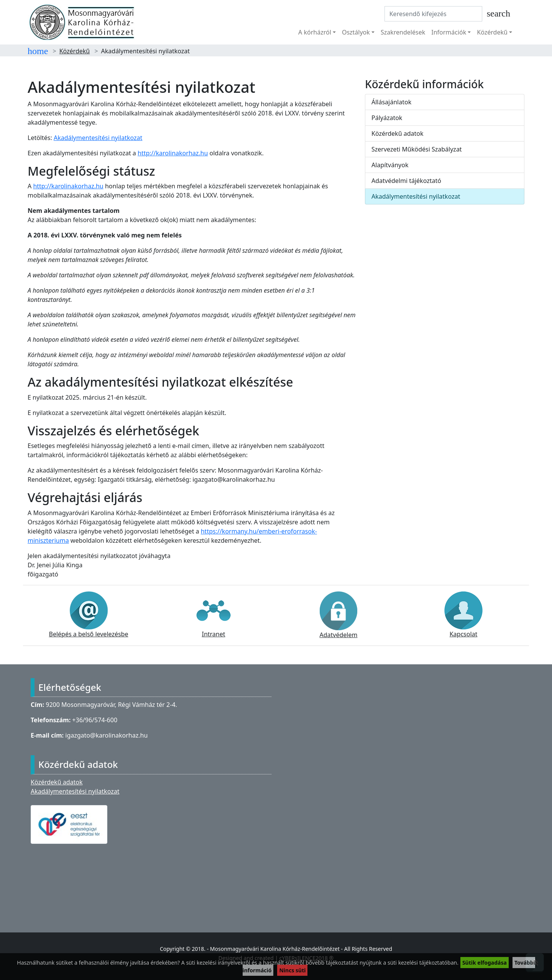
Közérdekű (75, 51)
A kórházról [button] (315, 32)
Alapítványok (390, 165)
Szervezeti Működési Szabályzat (417, 149)
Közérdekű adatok (398, 133)
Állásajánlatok (391, 102)
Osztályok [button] (356, 32)
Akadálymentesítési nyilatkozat (98, 138)
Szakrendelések (403, 32)
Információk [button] (449, 32)
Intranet (214, 615)
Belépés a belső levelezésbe (89, 615)
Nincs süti (292, 970)
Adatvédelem (338, 615)
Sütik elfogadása (485, 963)
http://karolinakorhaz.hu (173, 153)
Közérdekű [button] (492, 32)
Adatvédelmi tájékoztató (406, 181)
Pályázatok (387, 118)
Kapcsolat (463, 615)
